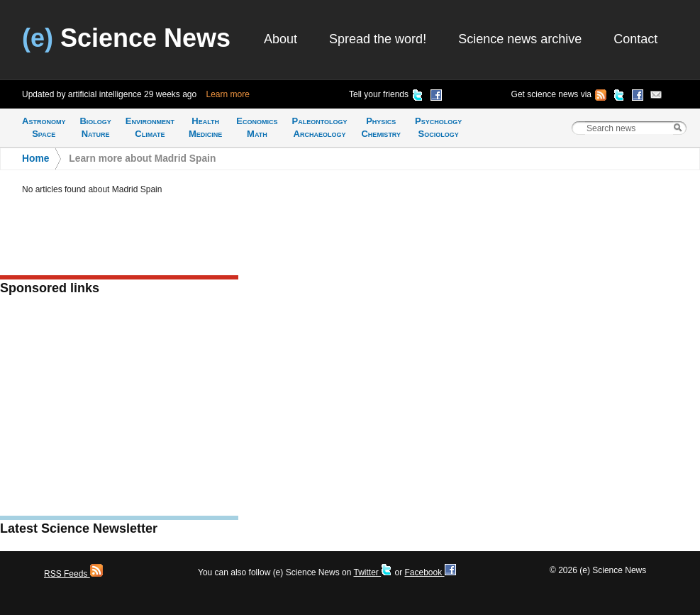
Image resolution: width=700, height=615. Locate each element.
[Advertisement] (119, 410)
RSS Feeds (73, 574)
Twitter (373, 572)
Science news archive (520, 39)
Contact (635, 39)
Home (35, 159)
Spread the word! (378, 39)
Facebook (430, 572)
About (280, 39)
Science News (126, 38)
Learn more (228, 94)
